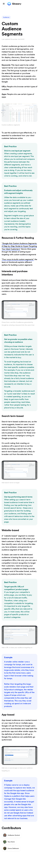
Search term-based (13, 416)
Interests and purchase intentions (15, 273)
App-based (8, 715)
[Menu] (4, 4)
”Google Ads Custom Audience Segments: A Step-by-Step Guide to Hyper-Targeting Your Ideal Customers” (19, 246)
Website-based (10, 530)
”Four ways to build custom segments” (18, 259)
